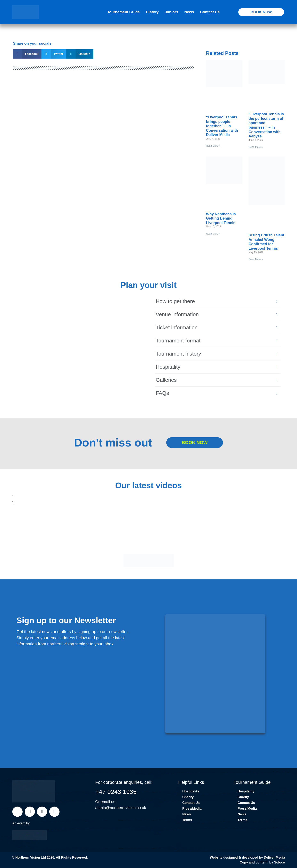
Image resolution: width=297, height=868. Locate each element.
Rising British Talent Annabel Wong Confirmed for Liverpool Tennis (266, 242)
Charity (188, 797)
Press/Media (192, 809)
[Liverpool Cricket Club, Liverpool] (83, 350)
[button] (27, 54)
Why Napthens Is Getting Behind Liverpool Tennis (221, 218)
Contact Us (210, 12)
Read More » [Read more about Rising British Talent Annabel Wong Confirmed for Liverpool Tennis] (256, 259)
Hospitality (191, 791)
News (189, 12)
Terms (187, 820)
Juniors (171, 12)
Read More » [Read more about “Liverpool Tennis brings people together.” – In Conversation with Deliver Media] (213, 146)
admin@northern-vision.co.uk (121, 808)
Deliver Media (274, 857)
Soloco (279, 862)
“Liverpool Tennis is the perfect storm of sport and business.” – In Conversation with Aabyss (266, 125)
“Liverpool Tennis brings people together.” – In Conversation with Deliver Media (222, 126)
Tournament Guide (123, 12)
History (152, 12)
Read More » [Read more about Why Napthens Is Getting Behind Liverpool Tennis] (213, 234)
